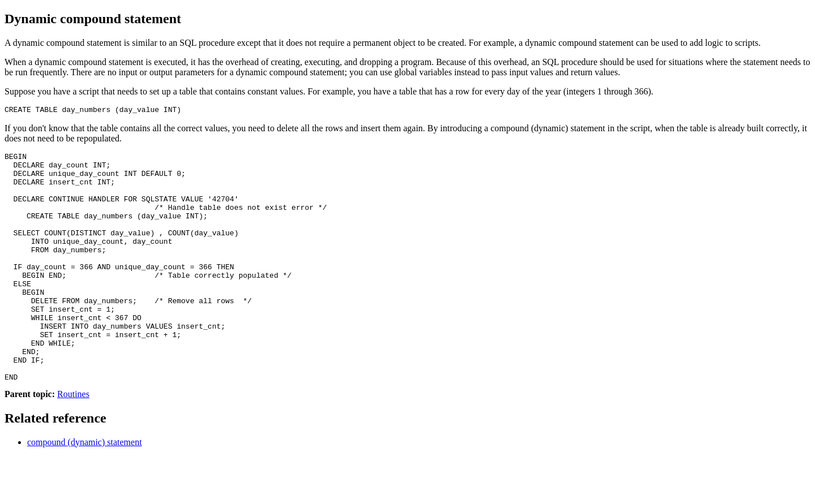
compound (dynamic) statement (85, 490)
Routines (73, 441)
